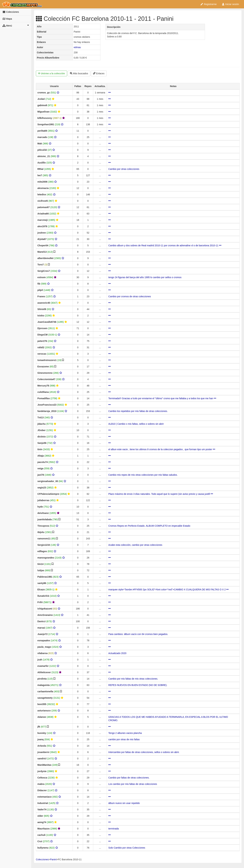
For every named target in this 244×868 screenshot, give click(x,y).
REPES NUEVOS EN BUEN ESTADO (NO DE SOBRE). (138, 685)
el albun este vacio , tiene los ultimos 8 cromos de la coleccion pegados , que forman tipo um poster (162, 449)
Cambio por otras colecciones (124, 169)
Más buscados (79, 73)
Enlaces (99, 73)
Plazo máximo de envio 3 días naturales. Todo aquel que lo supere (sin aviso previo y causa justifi (161, 494)
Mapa (7, 19)
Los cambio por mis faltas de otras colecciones (133, 784)
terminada (114, 829)
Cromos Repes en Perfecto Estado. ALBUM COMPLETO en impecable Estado (149, 526)
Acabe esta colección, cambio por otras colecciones (135, 545)
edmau (77, 47)
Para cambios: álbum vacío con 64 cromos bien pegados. (138, 634)
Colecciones (11, 12)
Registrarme (208, 4)
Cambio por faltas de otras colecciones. (129, 778)
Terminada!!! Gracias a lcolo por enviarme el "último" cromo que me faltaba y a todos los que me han (162, 398)
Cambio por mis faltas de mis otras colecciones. (133, 679)
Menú (16, 25)
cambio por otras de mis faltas (124, 739)
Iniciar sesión (230, 4)
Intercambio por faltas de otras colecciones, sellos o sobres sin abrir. (144, 752)
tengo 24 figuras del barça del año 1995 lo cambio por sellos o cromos (145, 277)
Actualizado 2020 (117, 653)
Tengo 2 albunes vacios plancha (125, 733)
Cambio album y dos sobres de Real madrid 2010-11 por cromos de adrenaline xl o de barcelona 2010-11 (165, 245)
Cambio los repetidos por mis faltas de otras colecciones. (138, 411)
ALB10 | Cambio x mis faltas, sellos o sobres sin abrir (136, 424)
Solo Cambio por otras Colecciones (127, 848)
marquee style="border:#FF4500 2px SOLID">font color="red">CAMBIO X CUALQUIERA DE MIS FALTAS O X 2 (168, 590)
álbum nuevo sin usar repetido (124, 803)
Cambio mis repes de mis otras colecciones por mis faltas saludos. (143, 475)
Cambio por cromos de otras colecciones (130, 296)
